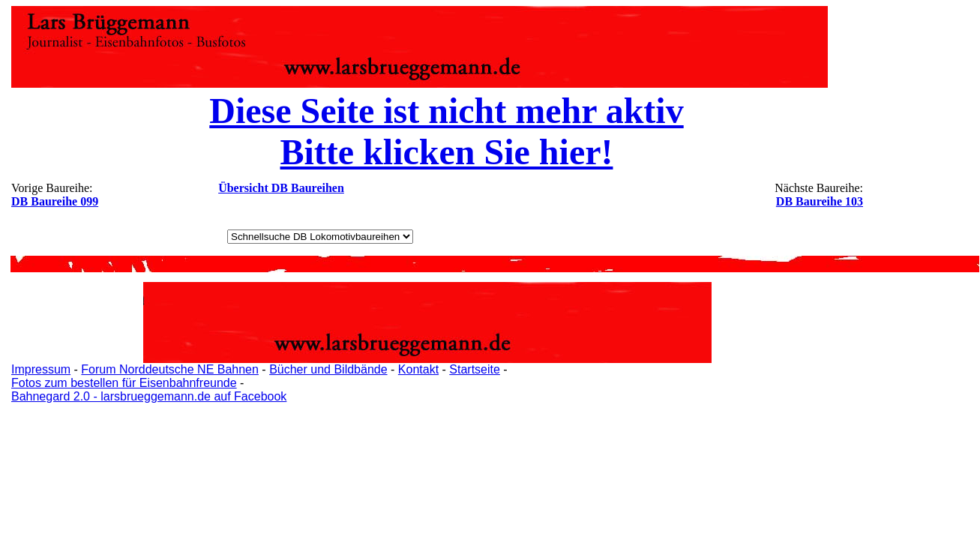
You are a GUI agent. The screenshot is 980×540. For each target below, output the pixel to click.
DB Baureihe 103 (820, 201)
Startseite (475, 369)
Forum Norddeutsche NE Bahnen (170, 369)
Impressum (41, 369)
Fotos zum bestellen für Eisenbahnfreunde (124, 383)
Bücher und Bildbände (328, 369)
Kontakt (418, 369)
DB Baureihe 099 (55, 201)
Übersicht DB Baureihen (281, 188)
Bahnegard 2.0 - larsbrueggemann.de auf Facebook (149, 396)
